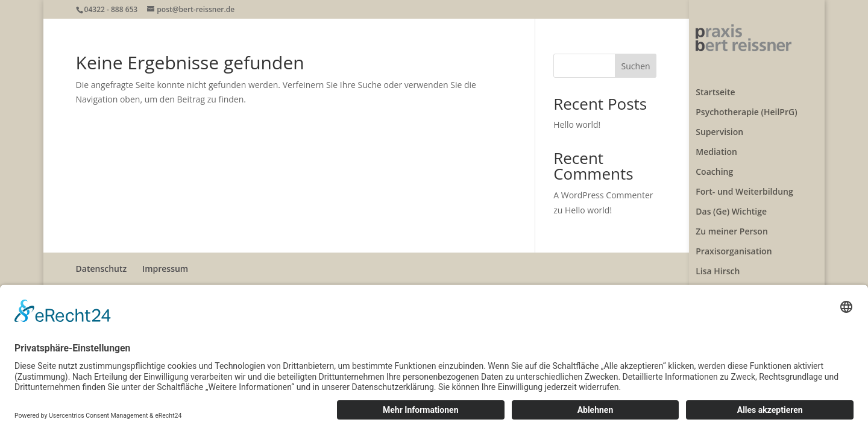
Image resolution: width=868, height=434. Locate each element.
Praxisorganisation (734, 242)
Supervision (719, 123)
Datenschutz (102, 269)
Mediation (716, 143)
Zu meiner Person (732, 222)
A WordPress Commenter (603, 195)
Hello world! (577, 124)
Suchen (636, 66)
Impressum (165, 269)
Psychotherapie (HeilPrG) (746, 103)
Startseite (715, 83)
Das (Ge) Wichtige (731, 203)
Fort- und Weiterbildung (744, 183)
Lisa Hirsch (718, 262)
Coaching (714, 163)
